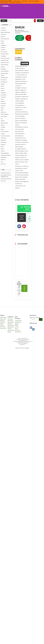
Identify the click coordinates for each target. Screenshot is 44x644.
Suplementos (4, 157)
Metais (2, 108)
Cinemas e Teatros (5, 54)
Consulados (3, 56)
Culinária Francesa (5, 63)
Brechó (2, 41)
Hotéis (2, 86)
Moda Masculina (11, 325)
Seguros (3, 149)
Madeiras (3, 101)
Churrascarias (4, 52)
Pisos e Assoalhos (5, 132)
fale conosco (19, 3)
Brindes (3, 43)
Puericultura (4, 138)
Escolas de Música (5, 71)
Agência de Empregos (5, 32)
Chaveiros (3, 50)
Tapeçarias (3, 160)
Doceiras (3, 67)
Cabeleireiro (4, 45)
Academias (3, 28)
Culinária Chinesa (5, 60)
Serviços (3, 151)
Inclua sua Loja (3, 328)
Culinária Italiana (5, 65)
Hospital (3, 84)
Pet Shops (3, 127)
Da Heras (17, 327)
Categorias (5, 25)
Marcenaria (3, 103)
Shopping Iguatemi (5, 153)
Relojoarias (3, 140)
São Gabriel (17, 330)
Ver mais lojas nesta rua (24, 288)
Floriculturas (4, 80)
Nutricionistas (4, 116)
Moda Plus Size (11, 327)
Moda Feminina (11, 322)
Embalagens (3, 69)
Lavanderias (3, 97)
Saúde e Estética (11, 330)
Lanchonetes (4, 95)
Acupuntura (3, 30)
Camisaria (3, 47)
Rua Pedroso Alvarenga (6, 179)
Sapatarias (3, 144)
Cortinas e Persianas (5, 58)
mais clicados (12, 3)
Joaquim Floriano (18, 321)
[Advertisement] (19, 11)
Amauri (16, 329)
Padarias (3, 121)
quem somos (25, 1)
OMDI (26, 340)
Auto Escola (3, 34)
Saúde (2, 147)
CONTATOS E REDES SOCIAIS (20, 38)
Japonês (3, 91)
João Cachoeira (18, 322)
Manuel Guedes (18, 332)
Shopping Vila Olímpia (6, 155)
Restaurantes (4, 142)
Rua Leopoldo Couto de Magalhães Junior (6, 176)
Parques (3, 125)
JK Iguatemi (3, 93)
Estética (3, 75)
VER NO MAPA (29, 38)
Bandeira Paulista (17, 325)
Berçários (3, 37)
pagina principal (17, 1)
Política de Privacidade (34, 1)
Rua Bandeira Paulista (6, 173)
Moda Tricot (4, 112)
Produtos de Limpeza (5, 136)
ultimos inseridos (4, 3)
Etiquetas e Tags (4, 78)
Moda (2, 110)
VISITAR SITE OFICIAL (22, 217)
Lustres (2, 99)
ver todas (3, 164)
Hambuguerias (4, 82)
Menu (4, 21)
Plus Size (3, 134)
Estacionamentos (5, 73)
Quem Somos (3, 319)
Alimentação (10, 319)
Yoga (2, 162)
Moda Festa (10, 324)
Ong (2, 119)
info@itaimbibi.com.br (24, 338)
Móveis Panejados (5, 114)
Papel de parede (4, 123)
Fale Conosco (3, 327)
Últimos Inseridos (2, 324)
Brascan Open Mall (5, 39)
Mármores (3, 106)
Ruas (40, 21)
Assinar (41, 319)
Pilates (2, 129)
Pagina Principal (3, 317)
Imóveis (3, 88)
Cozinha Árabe (19, 51)
